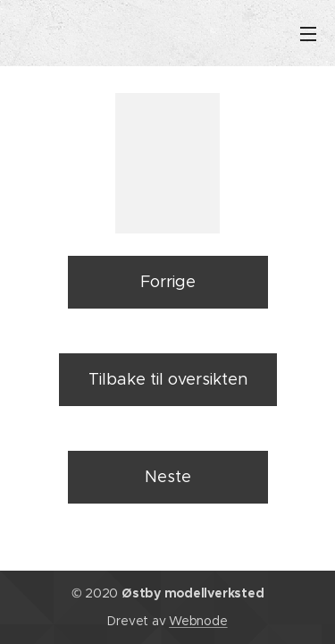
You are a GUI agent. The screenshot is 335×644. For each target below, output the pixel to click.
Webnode (198, 621)
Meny (308, 34)
